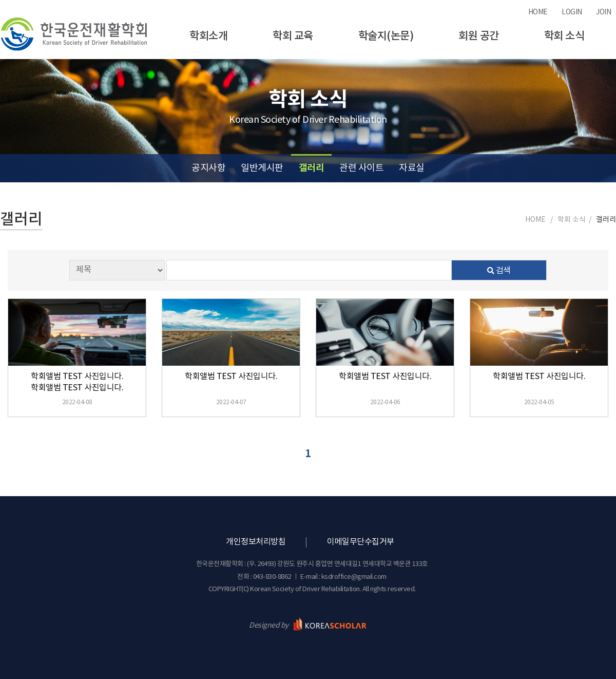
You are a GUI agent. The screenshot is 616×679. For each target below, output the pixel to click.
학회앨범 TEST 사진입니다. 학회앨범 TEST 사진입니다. (77, 382)
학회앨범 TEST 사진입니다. (231, 376)
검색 (499, 271)
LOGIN (572, 12)
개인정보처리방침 (256, 542)
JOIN (603, 12)
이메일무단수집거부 (361, 542)
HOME (538, 12)
